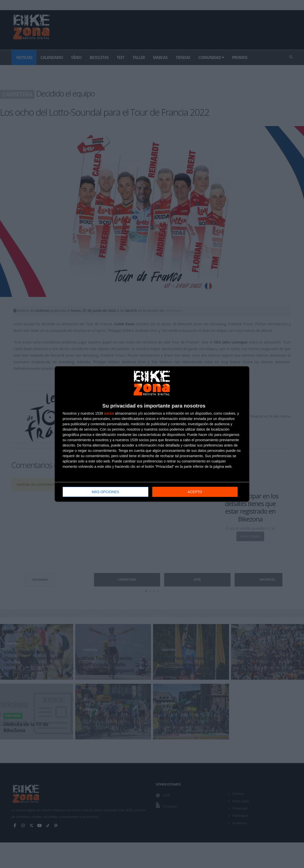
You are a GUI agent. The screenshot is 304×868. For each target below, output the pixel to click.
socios (109, 413)
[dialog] (152, 434)
